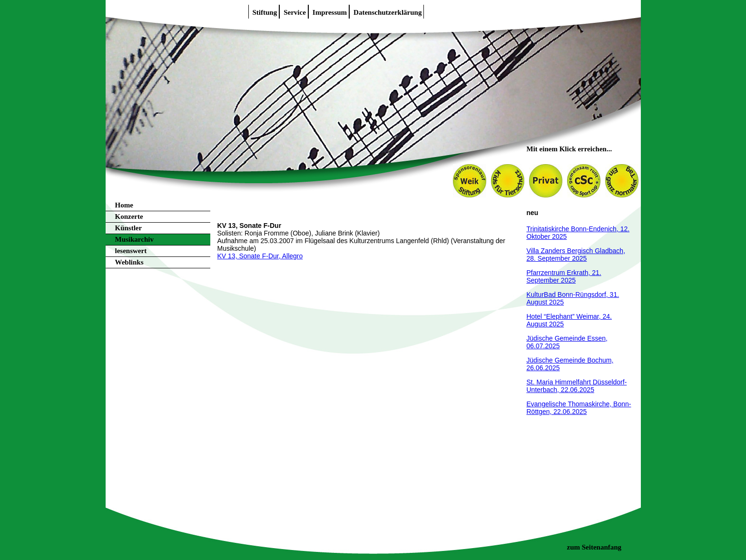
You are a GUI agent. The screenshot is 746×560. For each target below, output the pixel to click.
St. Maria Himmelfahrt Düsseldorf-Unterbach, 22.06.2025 (577, 386)
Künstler (129, 228)
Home (124, 205)
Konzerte (129, 216)
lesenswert (131, 251)
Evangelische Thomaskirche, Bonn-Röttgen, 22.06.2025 (579, 408)
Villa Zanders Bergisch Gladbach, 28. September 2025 (576, 255)
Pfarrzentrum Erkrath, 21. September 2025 (564, 276)
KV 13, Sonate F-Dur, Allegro (260, 256)
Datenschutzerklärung (388, 12)
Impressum (330, 12)
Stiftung (265, 12)
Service (295, 12)
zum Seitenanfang (594, 547)
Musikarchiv (134, 239)
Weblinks (129, 262)
